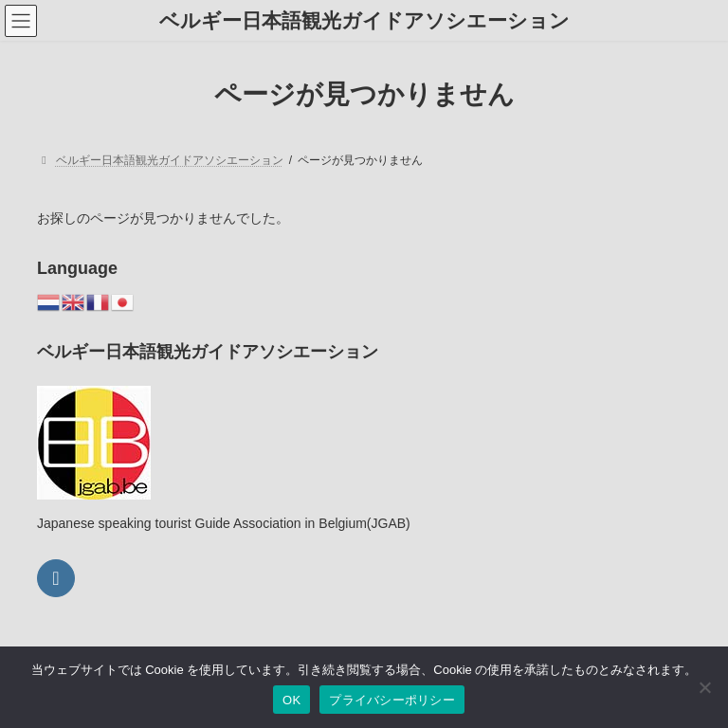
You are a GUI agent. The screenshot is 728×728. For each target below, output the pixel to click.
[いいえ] (704, 687)
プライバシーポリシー (392, 700)
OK (291, 700)
